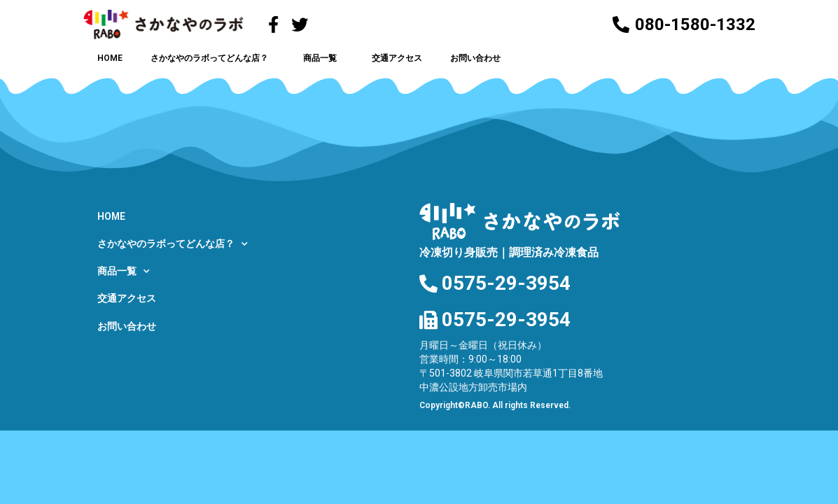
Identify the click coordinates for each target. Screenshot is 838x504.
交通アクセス (397, 58)
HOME (110, 58)
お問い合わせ (475, 58)
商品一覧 (323, 58)
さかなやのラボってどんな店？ (213, 58)
